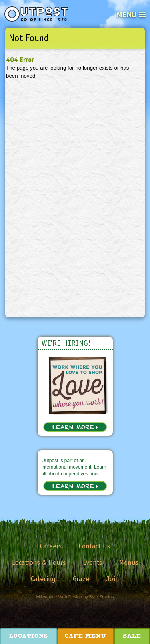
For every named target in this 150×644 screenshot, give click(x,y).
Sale (132, 636)
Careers (51, 546)
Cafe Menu (85, 636)
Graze (81, 579)
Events (92, 562)
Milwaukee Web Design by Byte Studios (75, 597)
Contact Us (94, 546)
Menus (129, 562)
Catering (43, 579)
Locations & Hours (39, 562)
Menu (126, 14)
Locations (29, 636)
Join (113, 579)
